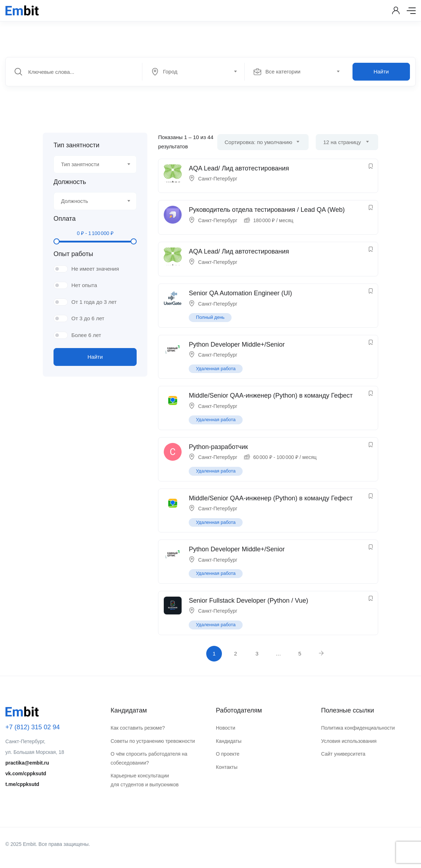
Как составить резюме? (138, 728)
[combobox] (197, 72)
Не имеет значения (95, 269)
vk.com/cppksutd (26, 773)
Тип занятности (76, 145)
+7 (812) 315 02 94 (33, 727)
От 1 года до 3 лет (94, 302)
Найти (381, 72)
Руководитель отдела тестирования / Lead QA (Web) (267, 210)
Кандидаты (229, 741)
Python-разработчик (218, 447)
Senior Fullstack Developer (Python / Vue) (248, 601)
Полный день (210, 317)
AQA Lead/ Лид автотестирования (239, 168)
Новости (225, 728)
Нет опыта (84, 285)
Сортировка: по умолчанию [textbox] (258, 142)
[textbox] (193, 72)
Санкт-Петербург (218, 179)
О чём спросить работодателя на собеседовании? (149, 758)
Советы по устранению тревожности (153, 741)
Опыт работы (73, 254)
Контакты (227, 767)
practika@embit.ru (27, 763)
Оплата (65, 219)
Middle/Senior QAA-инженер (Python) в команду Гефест (271, 395)
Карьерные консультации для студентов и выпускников (145, 780)
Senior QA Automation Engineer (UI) (240, 293)
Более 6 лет (86, 335)
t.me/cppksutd (22, 784)
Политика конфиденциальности (358, 728)
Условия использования (349, 741)
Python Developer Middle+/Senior (237, 344)
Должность (70, 182)
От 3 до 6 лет (88, 318)
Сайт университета (343, 754)
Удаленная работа (216, 369)
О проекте (228, 754)
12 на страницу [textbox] (342, 142)
